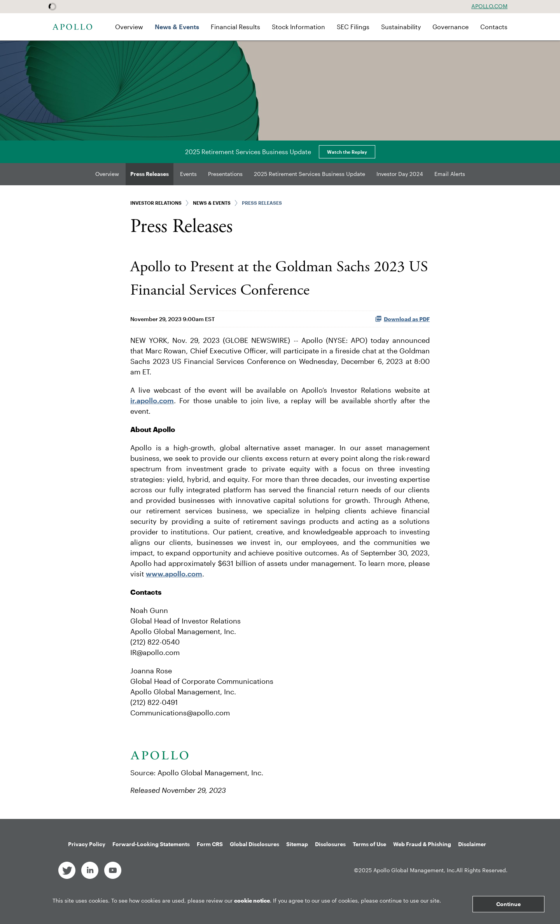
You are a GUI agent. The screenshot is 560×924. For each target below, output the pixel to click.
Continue (508, 904)
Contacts (494, 27)
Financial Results (235, 27)
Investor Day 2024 (400, 174)
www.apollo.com (174, 574)
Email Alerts (450, 174)
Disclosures (330, 844)
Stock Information (298, 27)
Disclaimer (472, 844)
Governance (451, 27)
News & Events (177, 27)
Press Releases (150, 174)
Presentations (225, 174)
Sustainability (401, 27)
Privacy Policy (87, 844)
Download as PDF (402, 319)
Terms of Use (369, 844)
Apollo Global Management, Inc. (415, 870)
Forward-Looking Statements (151, 844)
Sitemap (297, 844)
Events (188, 174)
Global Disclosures (255, 844)
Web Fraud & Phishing (422, 844)
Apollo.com (489, 6)
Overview (129, 27)
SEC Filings (353, 27)
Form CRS (210, 844)
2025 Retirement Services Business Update (310, 174)
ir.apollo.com (152, 401)
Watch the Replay (347, 152)
